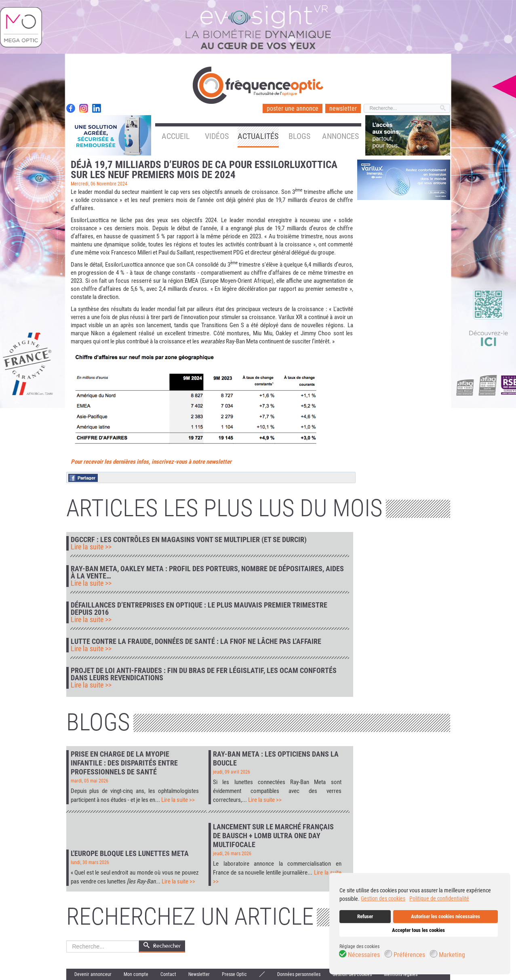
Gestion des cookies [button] (383, 898)
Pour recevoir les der (96, 462)
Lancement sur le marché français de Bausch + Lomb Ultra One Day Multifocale (273, 836)
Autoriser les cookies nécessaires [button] (445, 916)
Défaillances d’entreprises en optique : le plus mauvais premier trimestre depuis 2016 (199, 609)
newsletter (343, 108)
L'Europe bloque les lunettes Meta (130, 853)
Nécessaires (364, 955)
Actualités (258, 136)
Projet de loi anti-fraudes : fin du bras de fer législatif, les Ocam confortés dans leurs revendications (204, 674)
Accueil (176, 136)
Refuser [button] (365, 916)
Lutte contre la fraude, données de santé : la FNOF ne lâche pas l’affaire (196, 641)
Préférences (409, 955)
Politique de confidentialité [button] (439, 898)
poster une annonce (293, 108)
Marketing (452, 955)
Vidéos (217, 136)
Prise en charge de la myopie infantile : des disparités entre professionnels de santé (124, 763)
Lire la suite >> (91, 547)
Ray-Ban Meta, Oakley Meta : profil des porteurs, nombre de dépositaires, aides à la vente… (207, 572)
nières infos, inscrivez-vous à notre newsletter (176, 462)
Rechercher (66, 941)
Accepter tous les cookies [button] (418, 930)
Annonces (340, 136)
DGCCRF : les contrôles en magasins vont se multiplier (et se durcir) (189, 540)
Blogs (299, 136)
